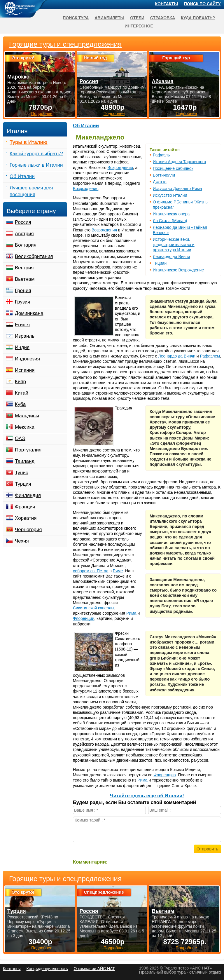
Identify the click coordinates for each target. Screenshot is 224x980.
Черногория (28, 530)
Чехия (22, 541)
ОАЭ (20, 438)
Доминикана (29, 313)
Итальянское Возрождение (178, 270)
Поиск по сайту (202, 4)
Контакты (167, 4)
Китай (22, 393)
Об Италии (86, 126)
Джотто (160, 182)
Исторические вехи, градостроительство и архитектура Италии (174, 245)
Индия (22, 347)
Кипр (20, 382)
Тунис (21, 473)
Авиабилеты (109, 18)
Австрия (24, 234)
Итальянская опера (171, 214)
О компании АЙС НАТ (94, 969)
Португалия (28, 450)
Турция (23, 484)
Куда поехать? (198, 18)
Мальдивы (27, 416)
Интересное (139, 26)
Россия (23, 222)
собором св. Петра (91, 571)
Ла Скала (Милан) (170, 221)
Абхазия (162, 81)
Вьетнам (25, 279)
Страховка (163, 18)
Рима (131, 613)
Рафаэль (161, 155)
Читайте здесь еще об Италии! (147, 796)
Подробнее (42, 948)
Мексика (25, 427)
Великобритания (34, 256)
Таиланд (25, 461)
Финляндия (28, 495)
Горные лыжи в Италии (36, 165)
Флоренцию (165, 775)
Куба (20, 404)
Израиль (25, 336)
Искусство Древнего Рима (177, 189)
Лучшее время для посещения (31, 191)
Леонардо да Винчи (171, 257)
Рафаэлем (210, 356)
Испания (25, 370)
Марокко (18, 77)
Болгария (26, 245)
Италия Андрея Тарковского (179, 162)
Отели (137, 18)
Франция (25, 507)
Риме (118, 571)
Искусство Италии (170, 195)
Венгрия (24, 268)
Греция (23, 291)
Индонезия (27, 359)
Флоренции (84, 618)
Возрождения (120, 168)
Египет (23, 325)
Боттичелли (164, 175)
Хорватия (26, 518)
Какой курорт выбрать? (36, 154)
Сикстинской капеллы (93, 608)
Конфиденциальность (47, 969)
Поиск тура (76, 18)
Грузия (23, 302)
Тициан (160, 263)
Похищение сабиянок (173, 168)
